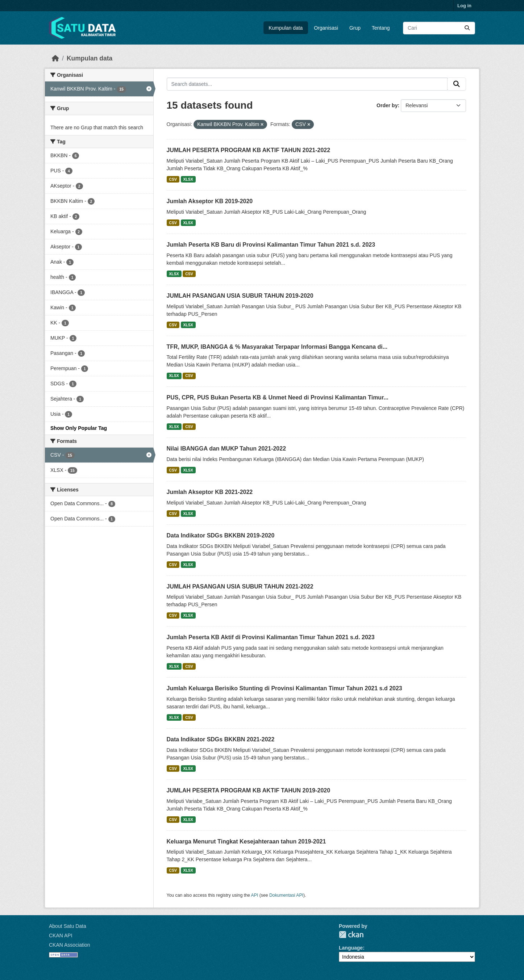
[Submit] (467, 28)
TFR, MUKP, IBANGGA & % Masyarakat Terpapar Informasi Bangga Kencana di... (277, 347)
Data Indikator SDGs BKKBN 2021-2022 (221, 739)
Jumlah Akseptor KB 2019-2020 (210, 201)
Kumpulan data (286, 28)
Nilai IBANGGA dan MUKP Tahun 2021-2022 (226, 449)
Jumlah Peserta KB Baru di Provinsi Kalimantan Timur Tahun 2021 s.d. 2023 (271, 245)
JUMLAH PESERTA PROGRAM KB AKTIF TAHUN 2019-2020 (249, 790)
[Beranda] (55, 58)
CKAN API (61, 935)
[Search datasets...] (439, 28)
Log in (464, 6)
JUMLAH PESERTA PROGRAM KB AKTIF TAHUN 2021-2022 (249, 150)
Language (351, 948)
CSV (173, 179)
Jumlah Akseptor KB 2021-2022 (210, 492)
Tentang (381, 28)
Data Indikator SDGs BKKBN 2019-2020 (221, 535)
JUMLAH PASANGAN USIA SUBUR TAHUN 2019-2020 (240, 296)
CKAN (351, 935)
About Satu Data (68, 926)
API (255, 895)
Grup (355, 28)
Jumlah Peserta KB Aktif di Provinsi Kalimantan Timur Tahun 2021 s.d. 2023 (271, 637)
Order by (387, 105)
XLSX (188, 179)
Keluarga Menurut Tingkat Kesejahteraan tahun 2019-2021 (246, 841)
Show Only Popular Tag (79, 428)
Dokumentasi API (286, 895)
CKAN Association (70, 945)
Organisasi (326, 28)
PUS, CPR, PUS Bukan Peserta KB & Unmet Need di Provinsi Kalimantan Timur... (278, 397)
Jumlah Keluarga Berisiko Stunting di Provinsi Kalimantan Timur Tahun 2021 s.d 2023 (284, 688)
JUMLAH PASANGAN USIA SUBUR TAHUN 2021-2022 (240, 587)
